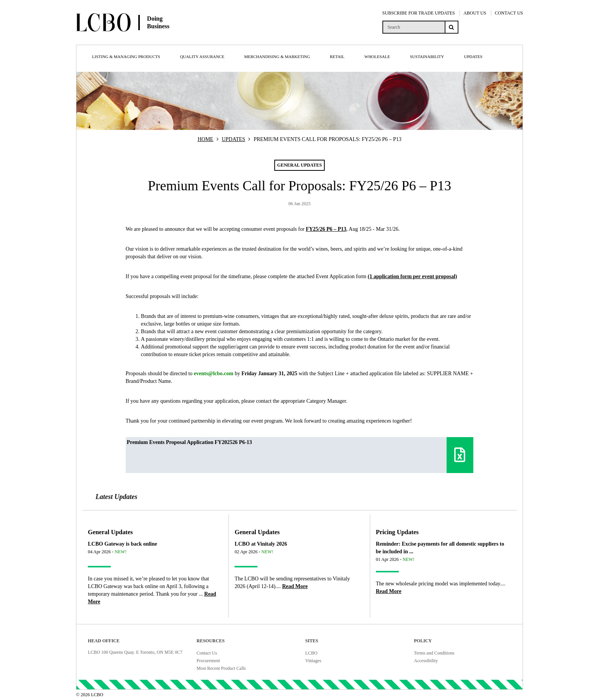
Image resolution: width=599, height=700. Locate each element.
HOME (205, 139)
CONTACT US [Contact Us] (509, 13)
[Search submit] (452, 27)
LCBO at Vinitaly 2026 (261, 544)
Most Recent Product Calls (221, 668)
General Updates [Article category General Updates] (110, 532)
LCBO (311, 653)
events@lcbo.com (214, 373)
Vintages (313, 661)
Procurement (208, 661)
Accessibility (426, 661)
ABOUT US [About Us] (475, 13)
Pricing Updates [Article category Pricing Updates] (397, 532)
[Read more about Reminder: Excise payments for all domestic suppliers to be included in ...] (389, 591)
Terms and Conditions (434, 653)
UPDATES (233, 139)
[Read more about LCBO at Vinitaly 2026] (295, 586)
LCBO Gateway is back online (122, 544)
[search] (414, 27)
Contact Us (207, 653)
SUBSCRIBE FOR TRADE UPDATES (419, 13)
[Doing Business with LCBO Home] (150, 38)
